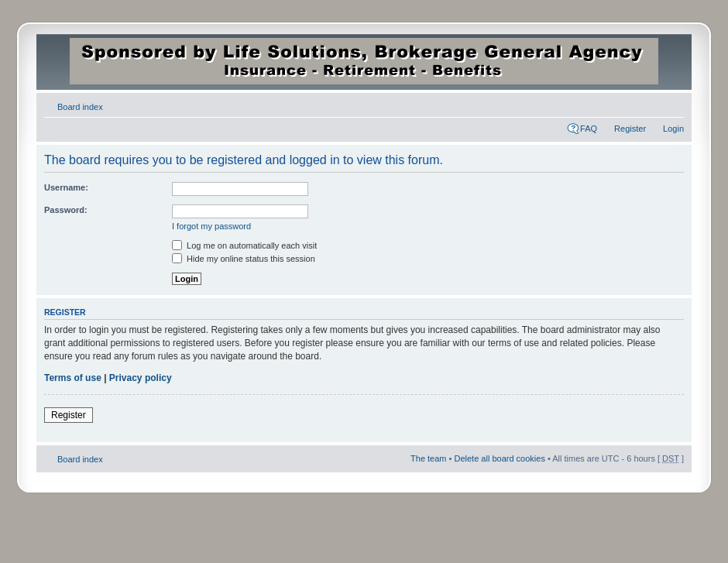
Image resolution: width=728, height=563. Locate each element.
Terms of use (73, 378)
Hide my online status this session (244, 259)
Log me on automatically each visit (244, 245)
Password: (66, 210)
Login (673, 129)
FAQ (589, 129)
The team (428, 458)
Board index (80, 107)
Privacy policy (141, 378)
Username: (66, 187)
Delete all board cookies (499, 458)
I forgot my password (211, 226)
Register (630, 129)
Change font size (673, 104)
